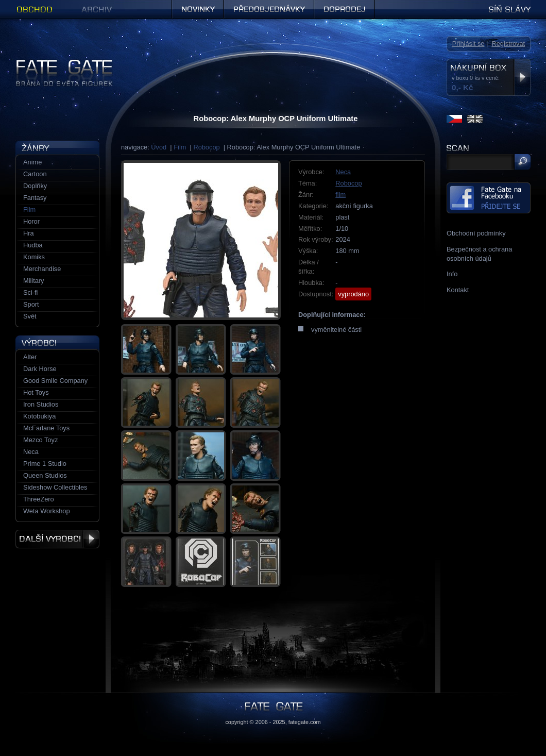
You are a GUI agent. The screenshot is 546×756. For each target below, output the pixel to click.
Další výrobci (57, 539)
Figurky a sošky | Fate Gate (56, 63)
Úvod (159, 147)
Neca (343, 172)
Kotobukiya (39, 416)
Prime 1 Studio (45, 464)
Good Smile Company (55, 381)
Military (34, 281)
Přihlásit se (468, 44)
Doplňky (35, 186)
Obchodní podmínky (476, 233)
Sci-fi (30, 292)
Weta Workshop (47, 511)
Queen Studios (45, 475)
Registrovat (508, 44)
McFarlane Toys (46, 428)
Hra (29, 233)
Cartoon (35, 174)
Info (452, 274)
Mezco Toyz (40, 440)
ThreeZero (39, 499)
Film (180, 147)
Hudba (33, 245)
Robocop (206, 147)
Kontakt (458, 290)
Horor (31, 221)
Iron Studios (41, 404)
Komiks (34, 257)
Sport (31, 304)
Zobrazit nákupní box (522, 77)
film (340, 195)
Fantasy (35, 198)
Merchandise (42, 269)
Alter (30, 357)
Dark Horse (40, 369)
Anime (32, 162)
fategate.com (305, 722)
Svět (30, 316)
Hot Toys (36, 392)
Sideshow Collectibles (55, 487)
